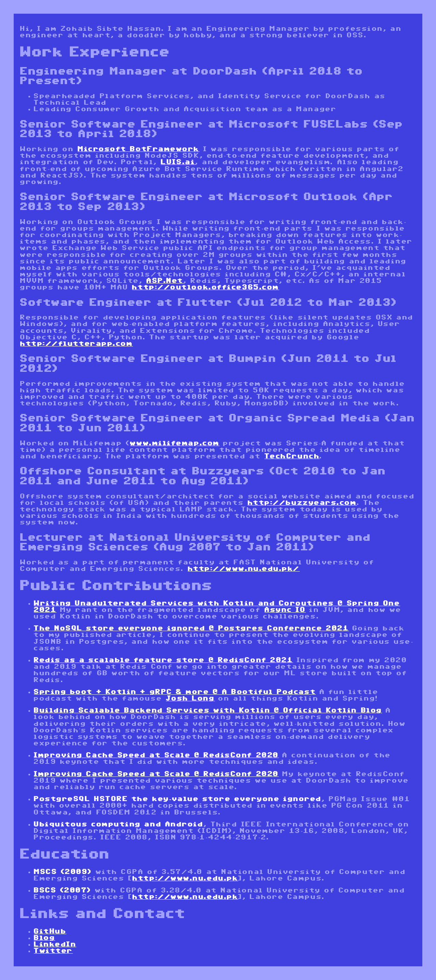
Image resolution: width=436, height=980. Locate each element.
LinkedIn (55, 944)
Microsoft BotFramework (139, 149)
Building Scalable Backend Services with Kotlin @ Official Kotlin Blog (208, 710)
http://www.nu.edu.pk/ (244, 569)
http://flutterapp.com (77, 344)
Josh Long (190, 698)
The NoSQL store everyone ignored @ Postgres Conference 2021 (191, 628)
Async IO (285, 610)
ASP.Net (165, 281)
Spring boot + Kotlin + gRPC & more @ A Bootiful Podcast (175, 692)
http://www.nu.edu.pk (185, 878)
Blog (44, 938)
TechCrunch (292, 456)
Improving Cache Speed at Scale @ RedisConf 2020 (156, 755)
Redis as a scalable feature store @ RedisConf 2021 (163, 660)
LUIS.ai (178, 162)
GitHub (50, 931)
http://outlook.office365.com (206, 287)
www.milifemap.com (175, 443)
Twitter (53, 951)
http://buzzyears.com (302, 503)
